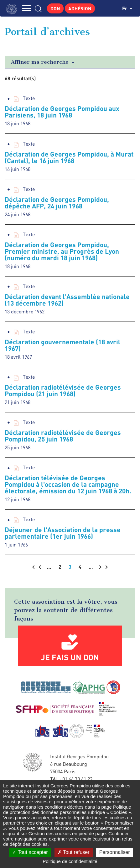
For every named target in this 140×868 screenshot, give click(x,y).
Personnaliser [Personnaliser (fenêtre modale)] (115, 852)
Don (55, 8)
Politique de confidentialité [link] (70, 861)
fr (127, 8)
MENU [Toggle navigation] (27, 8)
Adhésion (80, 8)
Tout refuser (74, 852)
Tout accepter (30, 852)
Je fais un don (70, 657)
